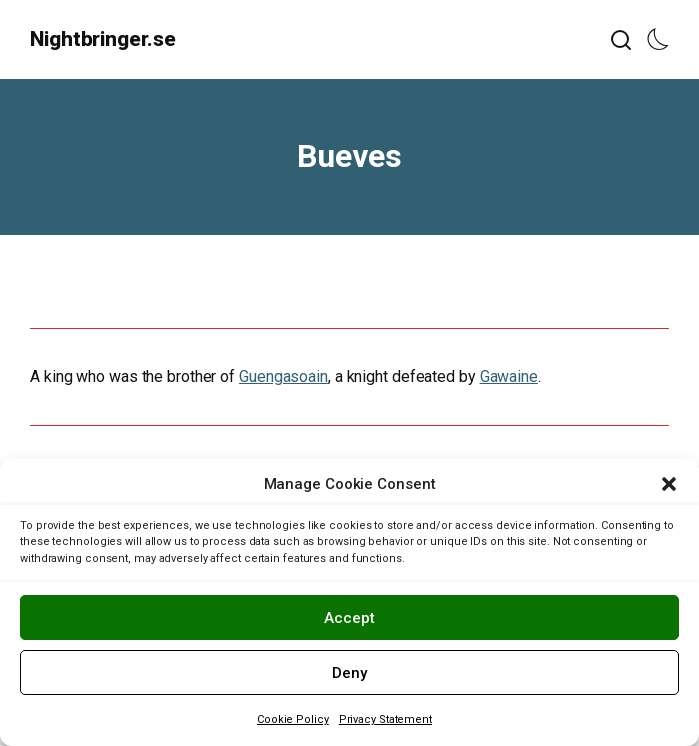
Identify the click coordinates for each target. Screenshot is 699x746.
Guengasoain (283, 376)
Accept (349, 618)
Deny (349, 673)
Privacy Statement (385, 719)
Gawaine (509, 376)
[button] (669, 484)
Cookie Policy (293, 719)
